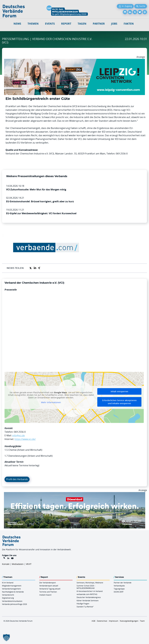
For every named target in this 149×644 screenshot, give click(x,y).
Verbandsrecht (8, 595)
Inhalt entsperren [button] (119, 391)
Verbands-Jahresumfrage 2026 (14, 604)
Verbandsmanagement (11, 589)
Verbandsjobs (119, 586)
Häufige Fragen (83, 604)
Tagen (82, 24)
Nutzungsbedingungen (129, 621)
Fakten (129, 24)
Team (142, 621)
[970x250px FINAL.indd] (74, 61)
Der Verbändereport (48, 583)
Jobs (114, 24)
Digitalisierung (8, 598)
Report (66, 24)
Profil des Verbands (17, 479)
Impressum (114, 621)
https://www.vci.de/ (25, 439)
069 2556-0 (20, 432)
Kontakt (6, 564)
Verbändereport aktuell (49, 586)
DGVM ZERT (119, 592)
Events (50, 24)
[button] (6, 638)
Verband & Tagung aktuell (50, 589)
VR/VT (29, 564)
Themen (33, 24)
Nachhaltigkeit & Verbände (13, 592)
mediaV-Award (45, 595)
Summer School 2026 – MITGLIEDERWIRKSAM (86, 587)
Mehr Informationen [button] (51, 402)
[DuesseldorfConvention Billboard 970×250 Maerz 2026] (75, 494)
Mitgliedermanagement (12, 586)
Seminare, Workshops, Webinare (90, 583)
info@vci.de (18, 435)
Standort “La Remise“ (85, 607)
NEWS (17, 24)
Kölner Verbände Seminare (88, 600)
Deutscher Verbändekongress (89, 597)
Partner (99, 24)
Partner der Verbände (123, 583)
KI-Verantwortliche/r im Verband (90, 591)
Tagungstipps (119, 589)
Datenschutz (102, 621)
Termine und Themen (48, 592)
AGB (93, 621)
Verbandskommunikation (12, 601)
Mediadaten (18, 564)
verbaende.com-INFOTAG (87, 594)
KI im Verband (8, 583)
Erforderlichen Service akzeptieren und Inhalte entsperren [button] (119, 402)
